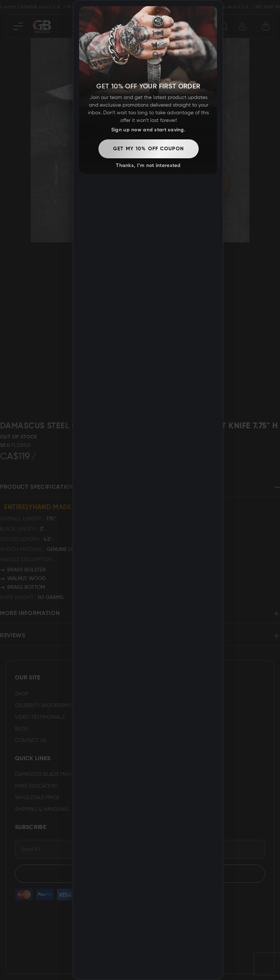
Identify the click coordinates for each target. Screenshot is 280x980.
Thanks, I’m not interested (148, 166)
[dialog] (148, 490)
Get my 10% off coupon (148, 149)
